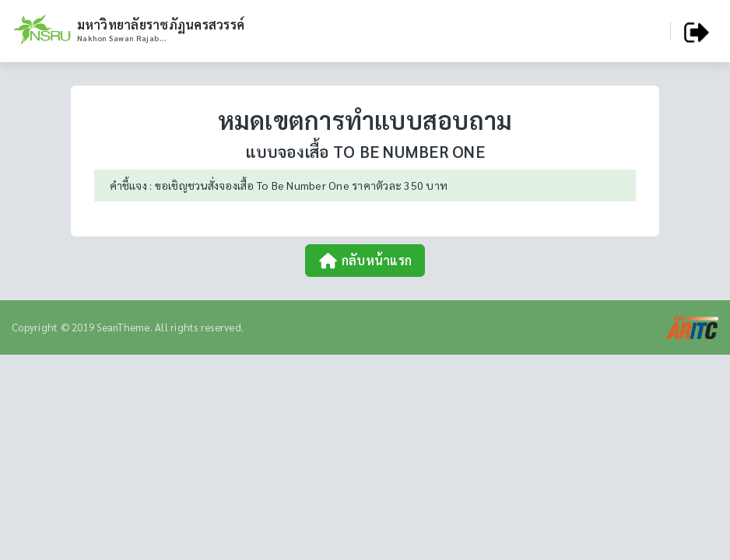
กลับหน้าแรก (365, 260)
